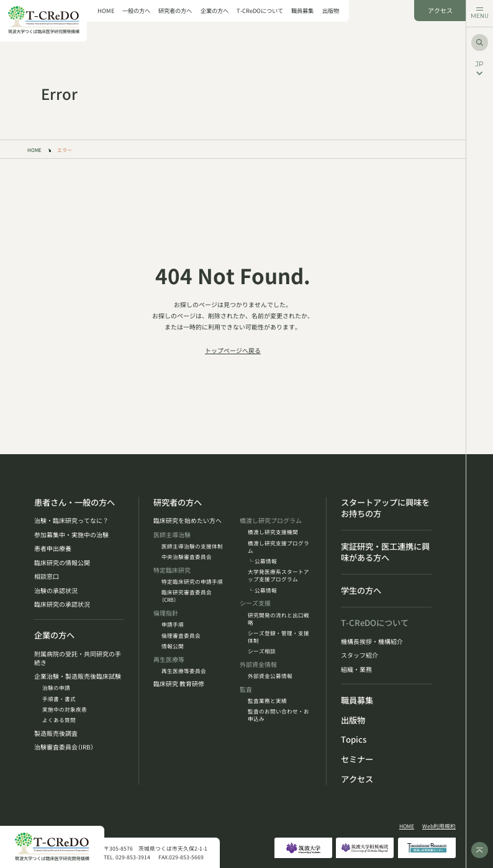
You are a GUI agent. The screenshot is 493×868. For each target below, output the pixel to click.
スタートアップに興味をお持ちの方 (385, 508)
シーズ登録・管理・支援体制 (278, 637)
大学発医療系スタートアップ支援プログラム (278, 575)
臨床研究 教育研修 (179, 684)
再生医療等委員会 (184, 671)
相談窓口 (47, 576)
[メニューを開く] (479, 14)
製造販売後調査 (56, 733)
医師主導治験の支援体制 (192, 546)
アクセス (440, 11)
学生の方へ (361, 591)
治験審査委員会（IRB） (64, 747)
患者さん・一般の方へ (75, 503)
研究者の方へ (175, 11)
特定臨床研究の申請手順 (192, 581)
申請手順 (173, 624)
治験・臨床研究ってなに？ (71, 521)
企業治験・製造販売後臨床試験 (78, 676)
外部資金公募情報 (270, 676)
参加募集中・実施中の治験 (71, 535)
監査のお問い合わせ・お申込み (278, 715)
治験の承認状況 (56, 591)
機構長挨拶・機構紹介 (372, 642)
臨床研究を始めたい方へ (188, 521)
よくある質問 (59, 720)
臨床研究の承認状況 (62, 604)
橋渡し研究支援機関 (273, 532)
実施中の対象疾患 (65, 709)
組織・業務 (356, 669)
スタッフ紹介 (360, 655)
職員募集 (302, 11)
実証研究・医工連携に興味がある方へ (385, 553)
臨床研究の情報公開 (62, 563)
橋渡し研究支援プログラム (278, 547)
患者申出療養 (53, 548)
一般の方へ (136, 11)
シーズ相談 (262, 651)
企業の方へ (215, 11)
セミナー (357, 759)
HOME (106, 11)
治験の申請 (56, 687)
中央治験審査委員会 (187, 557)
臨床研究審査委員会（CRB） (187, 596)
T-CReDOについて (260, 11)
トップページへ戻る (233, 350)
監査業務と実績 (267, 700)
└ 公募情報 (262, 561)
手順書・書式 (59, 699)
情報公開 (173, 646)
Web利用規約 (439, 826)
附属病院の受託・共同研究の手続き (78, 658)
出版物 (331, 11)
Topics (354, 740)
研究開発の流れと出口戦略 (278, 619)
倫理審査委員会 (181, 635)
